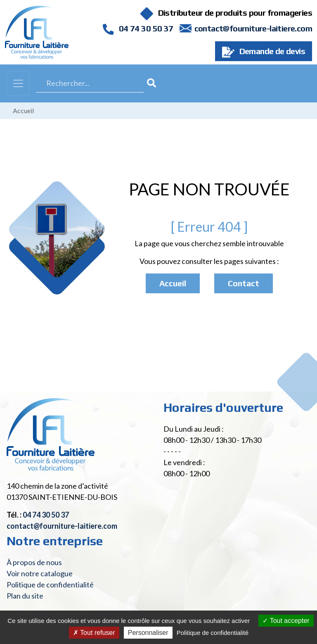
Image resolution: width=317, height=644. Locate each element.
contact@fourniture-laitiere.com (253, 28)
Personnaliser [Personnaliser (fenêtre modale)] (148, 633)
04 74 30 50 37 (138, 28)
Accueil (23, 111)
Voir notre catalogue (40, 573)
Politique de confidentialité (50, 585)
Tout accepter (286, 621)
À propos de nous (34, 562)
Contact (244, 283)
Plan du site (25, 596)
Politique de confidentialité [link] (213, 633)
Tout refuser (94, 633)
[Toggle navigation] (18, 83)
